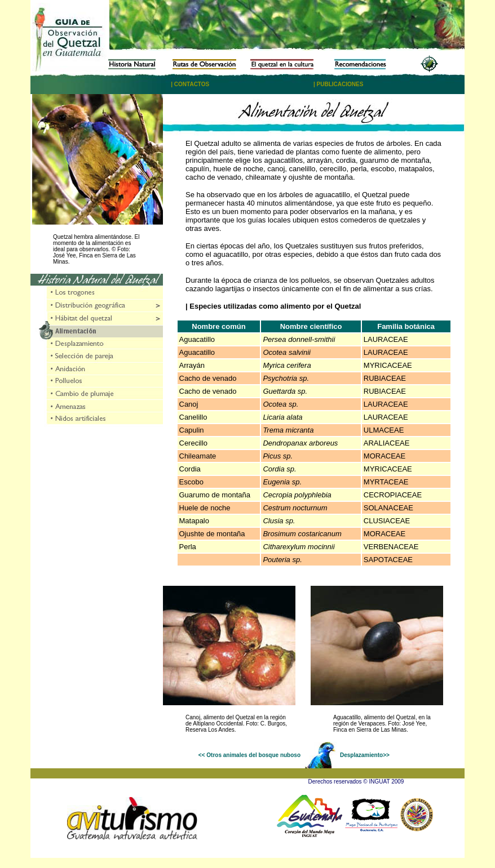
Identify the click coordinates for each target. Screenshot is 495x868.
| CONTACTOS (190, 84)
